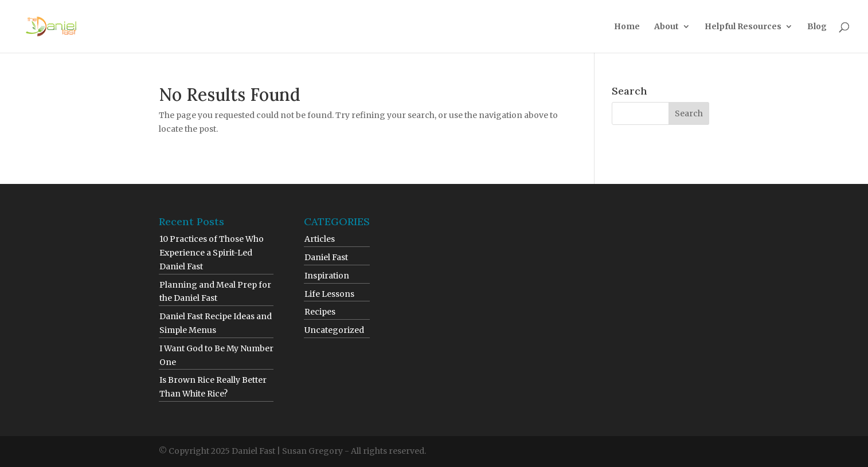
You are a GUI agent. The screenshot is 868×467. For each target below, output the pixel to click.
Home (627, 27)
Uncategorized (334, 330)
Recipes (320, 312)
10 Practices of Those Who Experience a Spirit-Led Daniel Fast (212, 253)
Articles (320, 239)
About (666, 27)
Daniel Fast (326, 257)
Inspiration (327, 276)
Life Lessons (329, 294)
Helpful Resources (743, 27)
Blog (817, 27)
